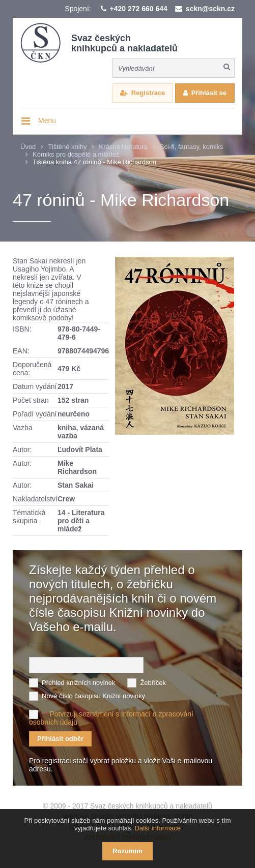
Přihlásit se (209, 93)
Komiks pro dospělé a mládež (76, 154)
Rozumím (127, 851)
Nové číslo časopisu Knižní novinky (93, 696)
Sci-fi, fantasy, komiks (192, 147)
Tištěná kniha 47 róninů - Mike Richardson (94, 162)
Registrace (148, 93)
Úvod (28, 147)
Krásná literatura (123, 147)
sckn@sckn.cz (210, 9)
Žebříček (153, 683)
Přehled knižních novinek (79, 683)
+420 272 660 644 (139, 9)
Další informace (158, 828)
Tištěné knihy (67, 147)
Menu (47, 121)
